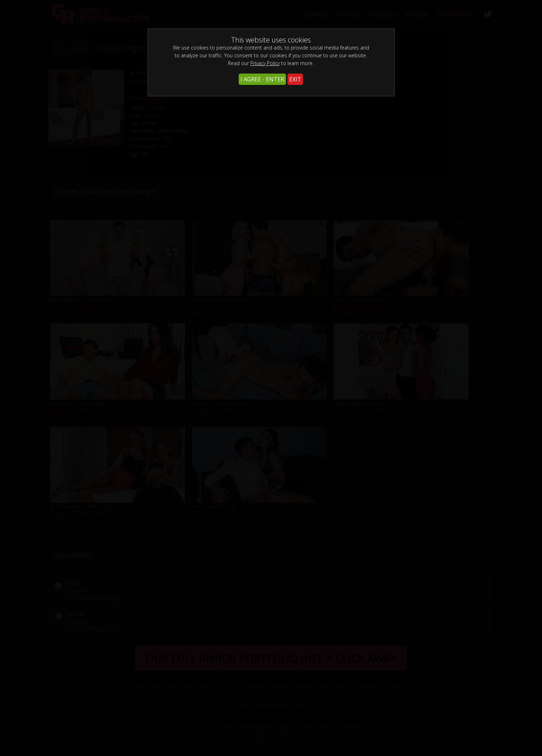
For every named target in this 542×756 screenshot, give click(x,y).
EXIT (295, 79)
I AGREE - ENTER (262, 79)
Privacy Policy (265, 63)
